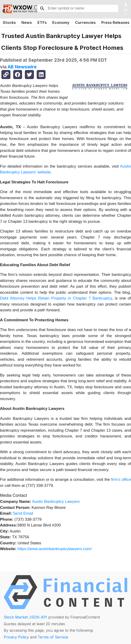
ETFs (42, 22)
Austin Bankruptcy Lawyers (56, 502)
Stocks (9, 22)
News (27, 22)
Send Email (23, 513)
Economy (61, 22)
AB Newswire (22, 67)
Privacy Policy (16, 637)
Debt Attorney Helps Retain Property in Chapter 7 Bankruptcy (56, 298)
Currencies (85, 22)
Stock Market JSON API (25, 617)
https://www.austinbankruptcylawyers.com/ (54, 549)
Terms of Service (53, 637)
